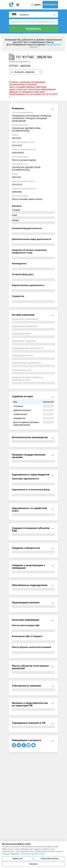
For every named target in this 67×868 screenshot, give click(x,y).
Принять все (18, 859)
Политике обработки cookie (34, 854)
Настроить (33, 864)
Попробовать (50, 5)
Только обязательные (49, 859)
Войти (38, 5)
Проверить (33, 29)
